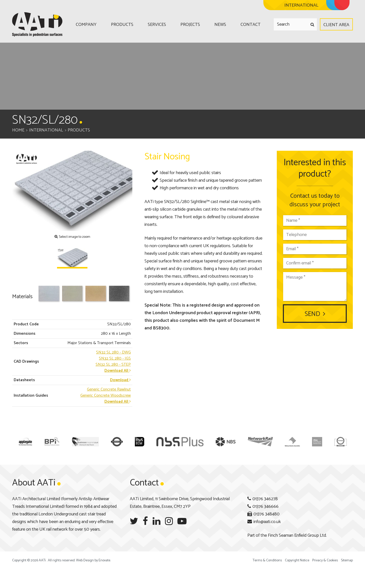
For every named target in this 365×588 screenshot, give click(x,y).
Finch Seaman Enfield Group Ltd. (297, 535)
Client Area (336, 25)
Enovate (104, 560)
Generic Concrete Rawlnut (109, 389)
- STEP (113, 365)
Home (18, 130)
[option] (72, 191)
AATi (37, 24)
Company (86, 25)
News (220, 25)
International (46, 130)
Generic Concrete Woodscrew (106, 396)
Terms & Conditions (267, 560)
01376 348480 (267, 514)
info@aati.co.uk (267, 522)
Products (122, 25)
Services (157, 25)
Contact (251, 25)
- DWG (113, 352)
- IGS (115, 358)
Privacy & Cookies (325, 560)
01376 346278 (265, 499)
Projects (190, 25)
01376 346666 (266, 507)
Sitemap (347, 560)
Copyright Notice (297, 560)
